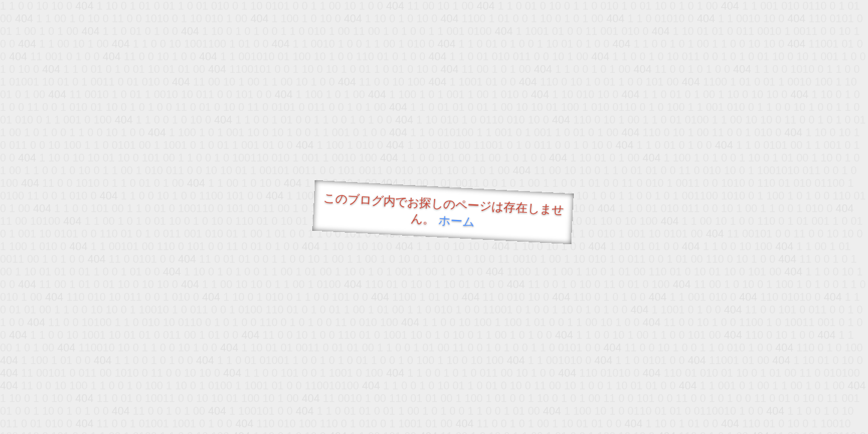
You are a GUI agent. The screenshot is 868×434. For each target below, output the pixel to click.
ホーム (457, 221)
